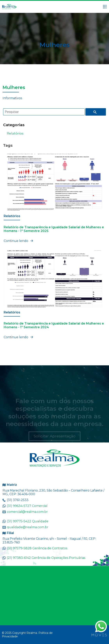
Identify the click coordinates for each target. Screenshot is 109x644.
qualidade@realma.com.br (28, 527)
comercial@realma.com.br (27, 512)
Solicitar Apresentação (54, 440)
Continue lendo (19, 241)
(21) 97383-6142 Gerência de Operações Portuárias (46, 558)
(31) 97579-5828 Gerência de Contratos (37, 548)
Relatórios (15, 133)
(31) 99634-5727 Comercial (27, 506)
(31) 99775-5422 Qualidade (28, 521)
